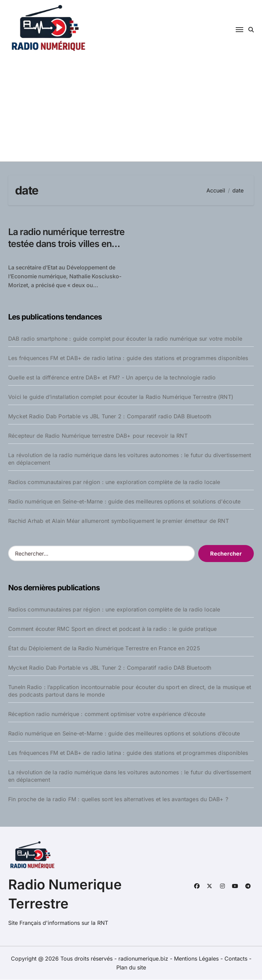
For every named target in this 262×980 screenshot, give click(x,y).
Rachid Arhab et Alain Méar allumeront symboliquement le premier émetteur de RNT (119, 521)
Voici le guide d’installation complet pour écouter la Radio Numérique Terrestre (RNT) (121, 397)
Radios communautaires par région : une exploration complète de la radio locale (114, 482)
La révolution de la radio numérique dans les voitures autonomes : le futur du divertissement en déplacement (130, 459)
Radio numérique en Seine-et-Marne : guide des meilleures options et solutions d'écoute (124, 502)
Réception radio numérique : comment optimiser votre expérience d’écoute (107, 714)
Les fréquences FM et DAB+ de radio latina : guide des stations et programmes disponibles (128, 358)
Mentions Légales (197, 959)
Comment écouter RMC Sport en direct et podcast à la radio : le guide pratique (112, 629)
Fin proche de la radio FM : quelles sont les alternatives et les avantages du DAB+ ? (118, 799)
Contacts (236, 959)
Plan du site (131, 968)
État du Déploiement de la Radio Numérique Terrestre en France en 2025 (104, 648)
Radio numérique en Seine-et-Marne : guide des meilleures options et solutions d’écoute (124, 733)
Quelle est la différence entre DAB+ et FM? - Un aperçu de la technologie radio (112, 378)
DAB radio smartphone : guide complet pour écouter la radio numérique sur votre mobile (125, 339)
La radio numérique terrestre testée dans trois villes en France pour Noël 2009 (62, 250)
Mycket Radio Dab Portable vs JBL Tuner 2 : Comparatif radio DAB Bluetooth (110, 417)
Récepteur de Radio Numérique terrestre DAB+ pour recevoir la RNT (98, 436)
